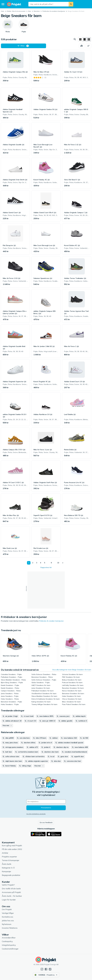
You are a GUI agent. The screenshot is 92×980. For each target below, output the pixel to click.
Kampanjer (6, 871)
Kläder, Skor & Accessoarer (16, 11)
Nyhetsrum (7, 924)
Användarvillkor (9, 938)
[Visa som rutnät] (80, 39)
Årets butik (7, 864)
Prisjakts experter (9, 857)
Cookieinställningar (10, 949)
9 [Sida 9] (51, 563)
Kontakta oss (8, 917)
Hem (3, 11)
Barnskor (37, 11)
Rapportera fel (46, 567)
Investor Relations (10, 928)
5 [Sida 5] (45, 563)
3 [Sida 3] (37, 563)
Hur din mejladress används (36, 814)
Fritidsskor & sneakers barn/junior (54, 11)
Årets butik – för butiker (12, 896)
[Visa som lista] (85, 39)
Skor (30, 11)
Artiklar (5, 853)
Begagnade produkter (11, 875)
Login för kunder (9, 900)
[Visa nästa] (63, 563)
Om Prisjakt (7, 909)
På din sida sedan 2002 (12, 849)
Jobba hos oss (8, 921)
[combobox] (49, 4)
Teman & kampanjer (11, 860)
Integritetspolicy (9, 945)
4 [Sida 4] (41, 563)
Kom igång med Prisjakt (12, 845)
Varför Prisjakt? (8, 885)
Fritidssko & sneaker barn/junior (51, 621)
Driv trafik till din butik (11, 889)
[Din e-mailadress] (46, 802)
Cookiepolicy (7, 941)
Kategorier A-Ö (8, 868)
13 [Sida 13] (58, 563)
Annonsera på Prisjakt (11, 892)
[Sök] (71, 4)
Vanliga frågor (8, 913)
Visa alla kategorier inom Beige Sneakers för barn (72, 670)
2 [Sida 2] (33, 563)
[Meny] (3, 4)
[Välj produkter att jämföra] (82, 46)
